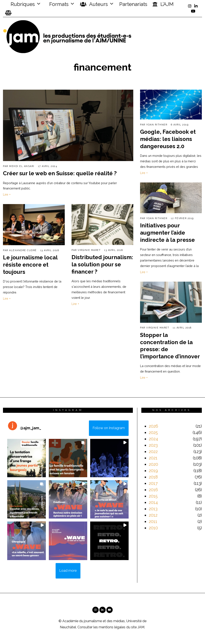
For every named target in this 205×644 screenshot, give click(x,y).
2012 (153, 515)
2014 (153, 502)
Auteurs (94, 4)
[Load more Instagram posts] (68, 571)
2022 (153, 452)
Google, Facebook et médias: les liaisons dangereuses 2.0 (168, 139)
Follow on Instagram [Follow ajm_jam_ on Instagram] (109, 428)
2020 (153, 464)
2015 (153, 496)
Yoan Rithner (157, 125)
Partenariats (133, 4)
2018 (153, 477)
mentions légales (112, 627)
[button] (26, 458)
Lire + (7, 194)
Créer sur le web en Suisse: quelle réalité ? (60, 173)
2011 (153, 522)
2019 (153, 471)
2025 (153, 433)
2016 (153, 490)
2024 (153, 439)
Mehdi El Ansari (22, 166)
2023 (153, 445)
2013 (153, 509)
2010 (153, 528)
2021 (153, 458)
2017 (153, 483)
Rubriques (20, 4)
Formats (58, 4)
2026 (153, 426)
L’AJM (163, 4)
